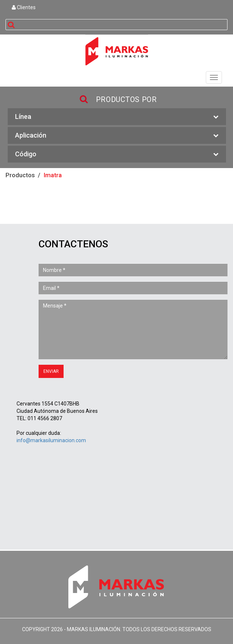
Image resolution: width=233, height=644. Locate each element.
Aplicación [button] (117, 136)
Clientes (24, 7)
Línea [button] (117, 117)
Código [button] (117, 154)
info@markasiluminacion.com (51, 440)
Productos (20, 175)
